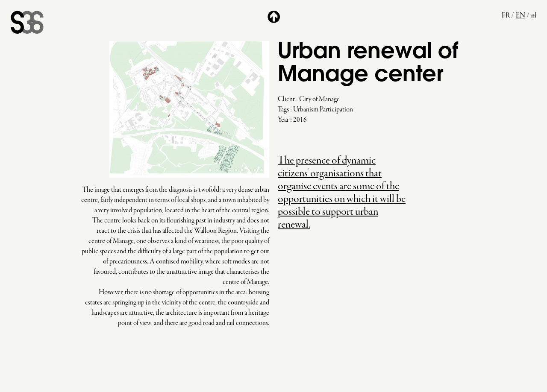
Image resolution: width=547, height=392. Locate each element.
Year (283, 120)
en (521, 16)
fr (506, 16)
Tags (283, 110)
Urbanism (306, 110)
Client (286, 99)
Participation (336, 110)
